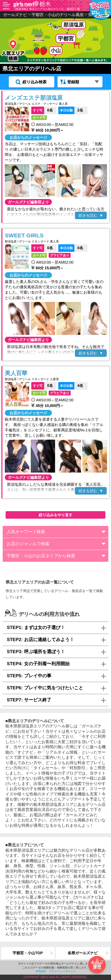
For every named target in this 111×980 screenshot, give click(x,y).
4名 (71, 385)
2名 (71, 110)
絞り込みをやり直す (56, 515)
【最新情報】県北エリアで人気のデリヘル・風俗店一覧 (47, 9)
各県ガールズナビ (83, 953)
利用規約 (41, 971)
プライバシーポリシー (62, 971)
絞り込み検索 (35, 82)
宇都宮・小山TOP (28, 953)
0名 (42, 110)
